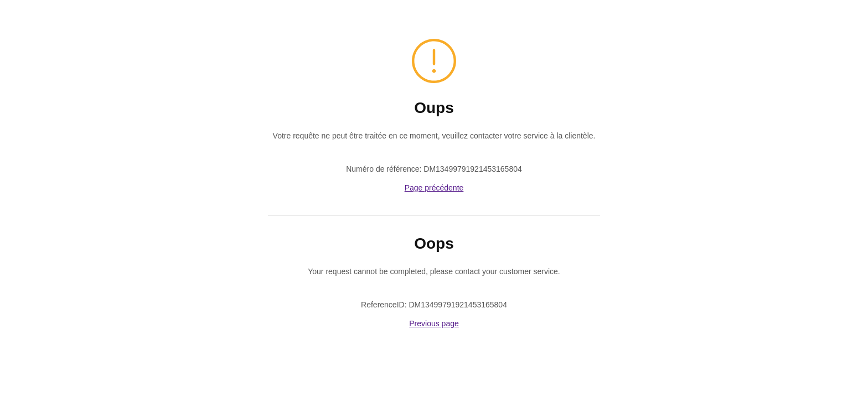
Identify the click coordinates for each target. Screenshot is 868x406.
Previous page (434, 323)
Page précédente (434, 188)
